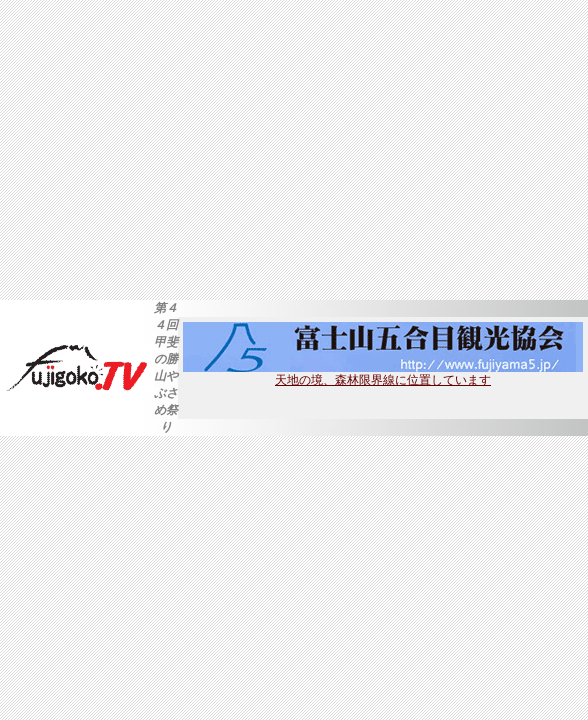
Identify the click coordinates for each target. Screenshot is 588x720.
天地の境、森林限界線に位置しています (383, 374)
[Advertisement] (294, 150)
